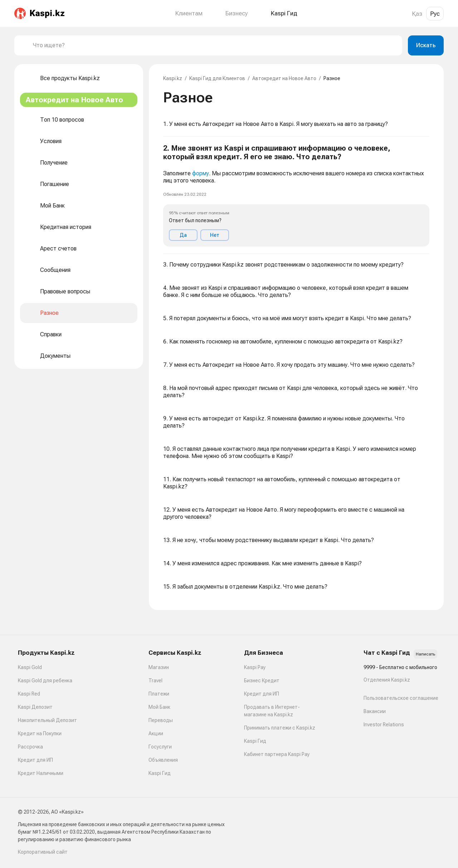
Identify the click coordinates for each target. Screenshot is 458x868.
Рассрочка (30, 747)
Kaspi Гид (160, 773)
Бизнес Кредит (262, 681)
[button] (296, 195)
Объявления (163, 760)
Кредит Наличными (41, 773)
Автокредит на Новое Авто (284, 78)
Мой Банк (159, 707)
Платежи (159, 694)
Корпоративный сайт (43, 852)
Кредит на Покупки (40, 733)
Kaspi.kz (173, 78)
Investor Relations (384, 725)
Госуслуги (160, 747)
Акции (156, 733)
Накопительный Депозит (47, 720)
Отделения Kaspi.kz (387, 680)
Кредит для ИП (35, 760)
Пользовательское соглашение (401, 698)
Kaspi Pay (255, 667)
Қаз (417, 14)
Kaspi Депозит (35, 707)
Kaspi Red (29, 694)
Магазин (159, 667)
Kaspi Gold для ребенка (45, 681)
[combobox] (215, 45)
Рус (435, 14)
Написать (425, 654)
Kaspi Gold (30, 667)
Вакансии (375, 711)
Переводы (161, 720)
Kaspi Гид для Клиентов (217, 78)
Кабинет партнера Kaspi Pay (277, 754)
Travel (155, 681)
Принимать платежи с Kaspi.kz (280, 728)
